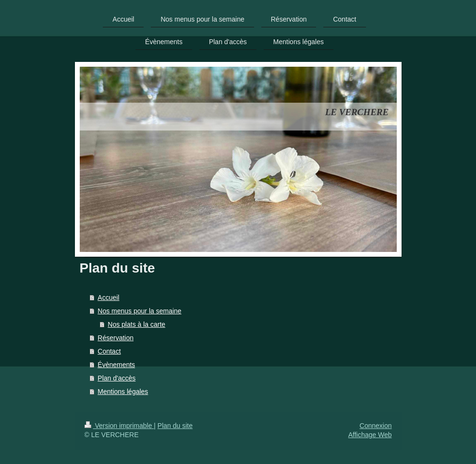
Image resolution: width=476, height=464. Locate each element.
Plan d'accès (116, 378)
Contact (109, 351)
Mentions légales (123, 392)
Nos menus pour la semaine (139, 311)
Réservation (116, 338)
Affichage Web (370, 435)
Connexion (376, 426)
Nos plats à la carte (136, 324)
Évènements (116, 365)
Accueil (108, 297)
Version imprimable (119, 426)
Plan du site (175, 426)
